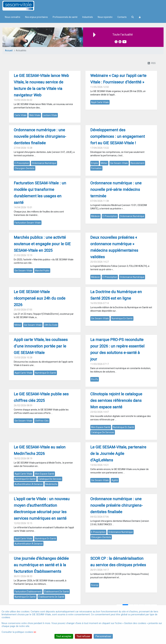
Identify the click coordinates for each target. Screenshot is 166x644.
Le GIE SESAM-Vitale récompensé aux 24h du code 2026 (40, 298)
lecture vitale (50, 115)
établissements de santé (51, 597)
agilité (115, 480)
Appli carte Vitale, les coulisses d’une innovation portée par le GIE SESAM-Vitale (41, 346)
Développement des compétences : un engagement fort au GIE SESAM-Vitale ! (118, 136)
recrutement (137, 163)
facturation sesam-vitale (28, 223)
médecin (95, 216)
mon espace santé (101, 427)
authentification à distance (29, 484)
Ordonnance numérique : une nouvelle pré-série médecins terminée (116, 190)
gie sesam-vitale (119, 163)
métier (104, 163)
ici (35, 632)
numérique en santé (122, 318)
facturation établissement (28, 592)
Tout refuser (83, 636)
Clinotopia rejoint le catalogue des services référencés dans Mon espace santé (116, 401)
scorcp (95, 585)
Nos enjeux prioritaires (36, 17)
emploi (95, 163)
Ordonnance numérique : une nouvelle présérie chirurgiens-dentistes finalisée (40, 136)
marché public (42, 271)
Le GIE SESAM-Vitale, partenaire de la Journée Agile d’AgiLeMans (118, 454)
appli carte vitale (100, 102)
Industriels (88, 17)
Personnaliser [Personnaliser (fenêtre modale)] (103, 636)
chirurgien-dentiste (25, 168)
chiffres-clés (42, 421)
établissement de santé (57, 592)
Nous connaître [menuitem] (13, 17)
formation (96, 168)
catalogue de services (103, 432)
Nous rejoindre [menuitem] (105, 17)
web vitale (35, 115)
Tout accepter (64, 636)
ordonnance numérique (44, 163)
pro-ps (95, 379)
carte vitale (21, 115)
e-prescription (22, 163)
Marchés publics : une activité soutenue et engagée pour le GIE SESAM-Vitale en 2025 (42, 244)
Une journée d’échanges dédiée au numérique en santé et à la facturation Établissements (41, 565)
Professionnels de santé (65, 17)
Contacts (122, 17)
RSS (152, 63)
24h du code (51, 325)
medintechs (51, 484)
